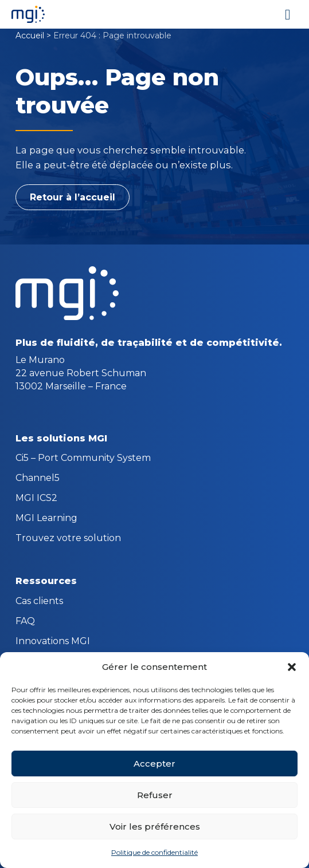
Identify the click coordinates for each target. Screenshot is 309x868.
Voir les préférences (155, 826)
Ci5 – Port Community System (83, 459)
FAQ (25, 622)
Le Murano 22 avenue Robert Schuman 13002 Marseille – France (81, 373)
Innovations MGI (53, 642)
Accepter (154, 764)
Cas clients (39, 602)
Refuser (155, 795)
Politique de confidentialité (154, 852)
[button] (292, 667)
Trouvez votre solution (68, 539)
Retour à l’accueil (73, 197)
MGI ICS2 (36, 499)
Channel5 (38, 479)
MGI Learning (46, 519)
